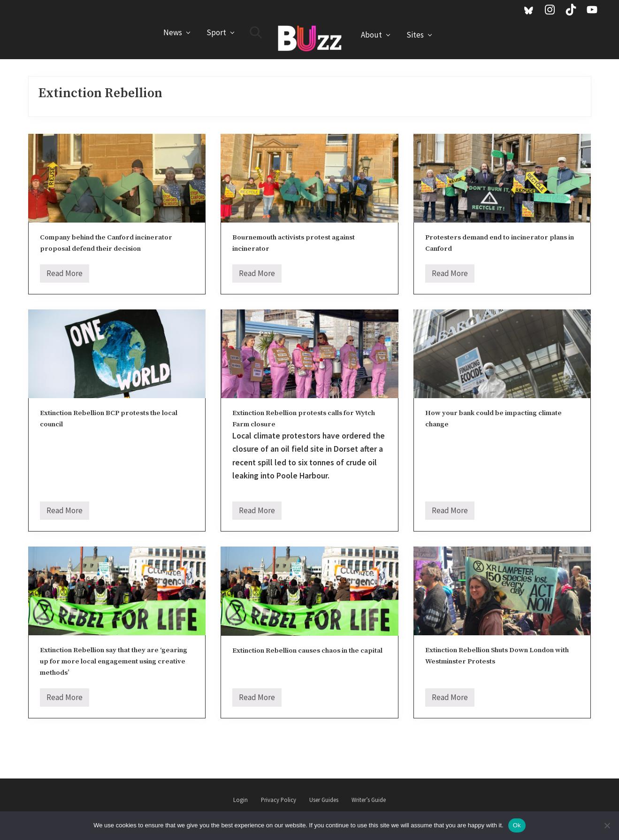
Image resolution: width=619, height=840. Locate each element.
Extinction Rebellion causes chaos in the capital (307, 651)
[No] (607, 825)
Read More (65, 275)
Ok (517, 825)
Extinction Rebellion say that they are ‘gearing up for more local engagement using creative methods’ (114, 661)
